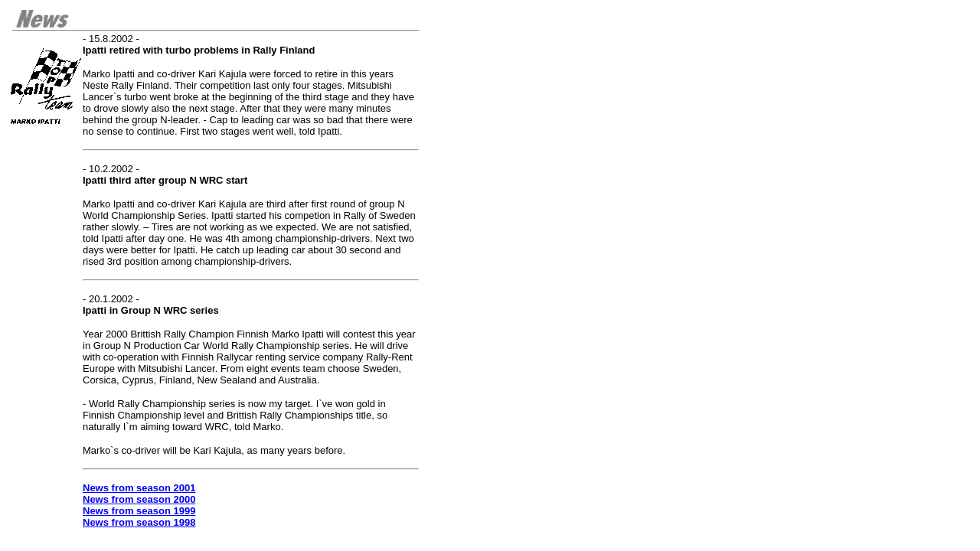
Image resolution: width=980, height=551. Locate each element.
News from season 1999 (139, 511)
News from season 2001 (139, 488)
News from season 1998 (139, 522)
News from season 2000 (139, 499)
